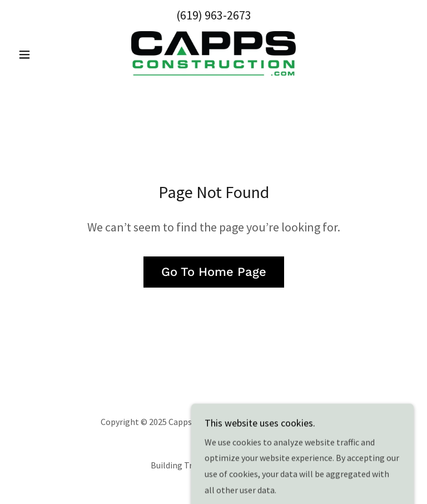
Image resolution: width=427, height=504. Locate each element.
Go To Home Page (214, 272)
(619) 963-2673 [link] (214, 15)
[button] (43, 55)
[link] (213, 53)
